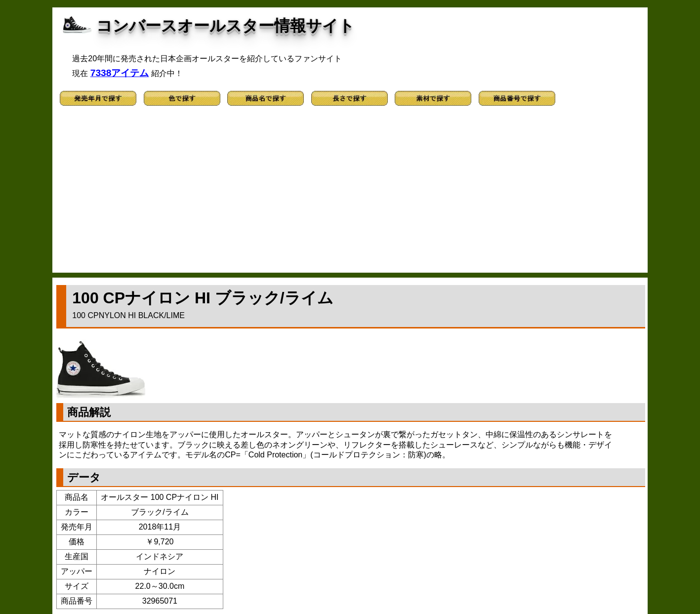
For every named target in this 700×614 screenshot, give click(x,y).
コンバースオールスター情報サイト (226, 26)
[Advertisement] (350, 194)
